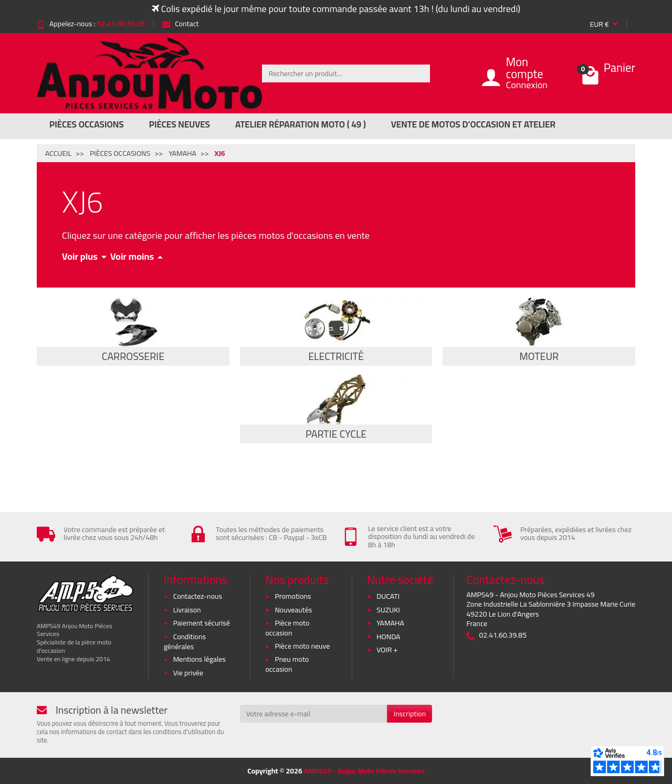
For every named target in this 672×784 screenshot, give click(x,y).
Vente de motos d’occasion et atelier (473, 124)
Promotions (293, 596)
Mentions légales (199, 659)
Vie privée (188, 673)
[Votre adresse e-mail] (314, 714)
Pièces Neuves (180, 124)
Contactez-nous (198, 596)
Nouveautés (293, 610)
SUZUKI (388, 610)
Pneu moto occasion (287, 664)
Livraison (187, 610)
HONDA (388, 637)
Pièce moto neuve (302, 646)
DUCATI (388, 596)
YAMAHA (390, 623)
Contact (180, 24)
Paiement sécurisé (202, 623)
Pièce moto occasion (287, 628)
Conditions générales (185, 642)
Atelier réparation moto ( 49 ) (301, 124)
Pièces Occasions (87, 124)
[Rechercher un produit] (346, 73)
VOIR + (387, 650)
